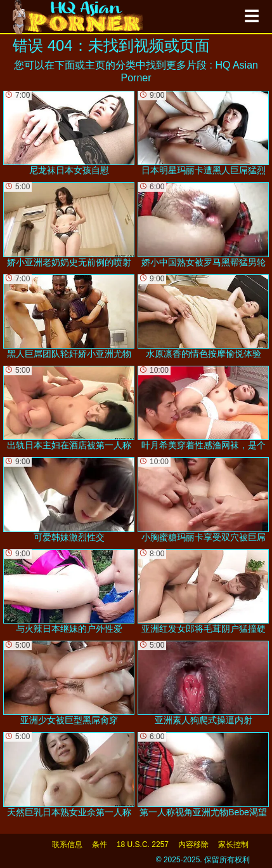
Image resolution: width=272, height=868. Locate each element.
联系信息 (67, 845)
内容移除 (193, 845)
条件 (100, 845)
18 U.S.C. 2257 (143, 845)
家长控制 (233, 845)
